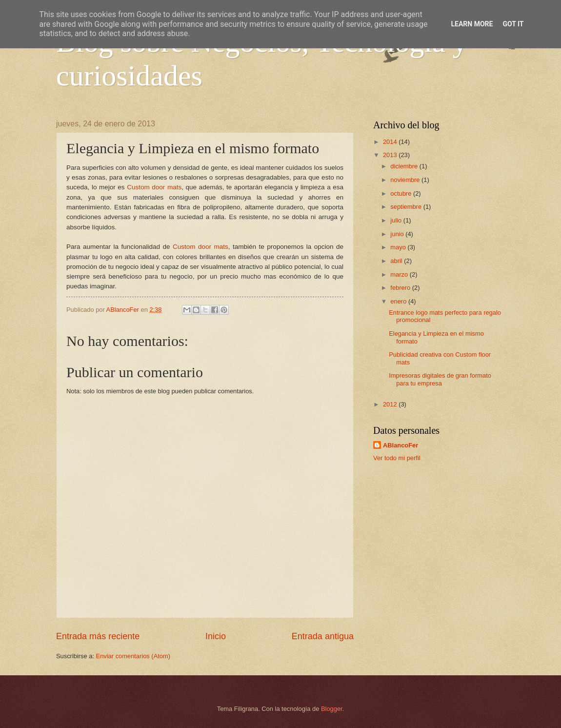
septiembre (407, 207)
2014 (391, 142)
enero (399, 301)
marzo (400, 274)
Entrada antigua (323, 636)
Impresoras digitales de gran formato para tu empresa (440, 379)
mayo (399, 247)
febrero (401, 288)
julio (397, 220)
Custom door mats (154, 187)
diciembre (405, 166)
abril (397, 261)
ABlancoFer (401, 445)
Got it (513, 24)
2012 (391, 404)
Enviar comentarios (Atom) (133, 656)
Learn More (472, 24)
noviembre (406, 180)
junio (398, 234)
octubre (402, 193)
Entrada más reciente (98, 636)
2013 (391, 155)
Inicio (216, 636)
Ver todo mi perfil (397, 458)
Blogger (332, 709)
